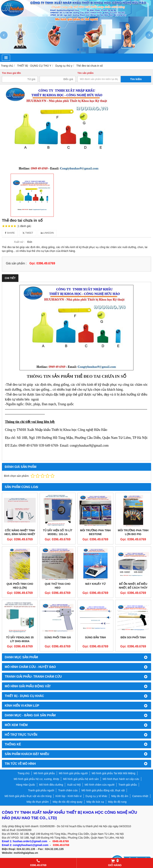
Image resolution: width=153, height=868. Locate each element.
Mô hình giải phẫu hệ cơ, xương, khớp (36, 779)
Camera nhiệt (140, 796)
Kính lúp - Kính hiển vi (68, 796)
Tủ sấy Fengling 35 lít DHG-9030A (20, 639)
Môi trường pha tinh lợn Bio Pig (133, 532)
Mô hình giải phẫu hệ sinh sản (81, 779)
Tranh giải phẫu (128, 785)
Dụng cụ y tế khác (97, 796)
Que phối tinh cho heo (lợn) (20, 586)
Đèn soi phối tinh (133, 637)
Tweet (28, 233)
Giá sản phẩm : (16, 263)
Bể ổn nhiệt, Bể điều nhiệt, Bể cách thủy (133, 586)
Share (10, 233)
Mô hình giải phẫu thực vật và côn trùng (28, 796)
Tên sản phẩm (86, 73)
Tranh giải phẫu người (41, 790)
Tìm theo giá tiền (11, 73)
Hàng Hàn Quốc (26, 785)
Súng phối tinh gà (58, 637)
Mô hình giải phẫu (44, 773)
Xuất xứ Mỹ (74, 785)
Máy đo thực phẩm (38, 802)
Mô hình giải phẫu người (73, 773)
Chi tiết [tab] (10, 278)
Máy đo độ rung (117, 802)
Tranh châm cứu (68, 790)
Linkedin (47, 233)
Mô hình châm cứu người (100, 785)
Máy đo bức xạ (95, 802)
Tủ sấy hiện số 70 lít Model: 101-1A (58, 532)
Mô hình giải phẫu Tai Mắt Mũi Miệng (113, 773)
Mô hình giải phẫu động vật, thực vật (103, 790)
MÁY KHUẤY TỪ (95, 584)
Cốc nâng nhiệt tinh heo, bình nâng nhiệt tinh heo (20, 534)
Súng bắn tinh (95, 637)
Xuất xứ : (19, 242)
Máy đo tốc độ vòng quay (67, 802)
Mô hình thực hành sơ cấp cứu (121, 779)
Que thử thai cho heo (58, 586)
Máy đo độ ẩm (120, 796)
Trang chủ (24, 773)
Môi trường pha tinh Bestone (95, 532)
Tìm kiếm (136, 79)
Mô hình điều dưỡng (51, 785)
